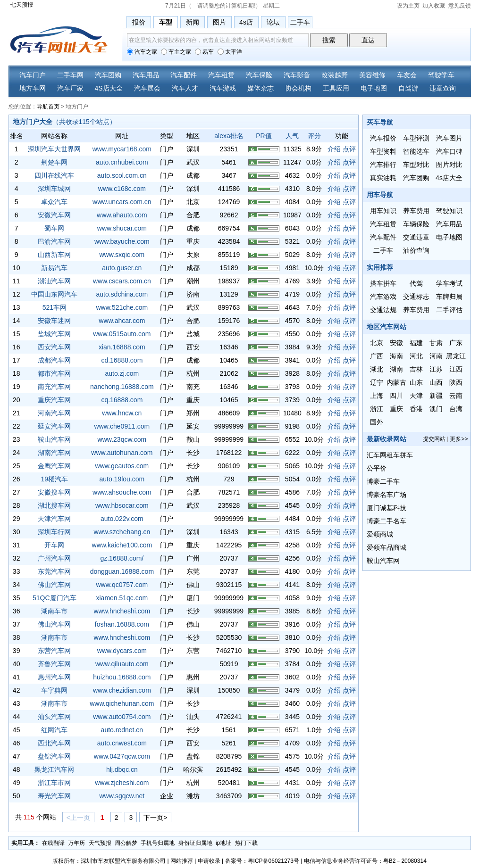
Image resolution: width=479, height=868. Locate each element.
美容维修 (372, 75)
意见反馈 (460, 6)
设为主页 (408, 6)
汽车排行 (383, 165)
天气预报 (100, 843)
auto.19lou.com (122, 479)
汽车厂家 (70, 88)
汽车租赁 (221, 75)
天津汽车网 (54, 519)
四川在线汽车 (54, 175)
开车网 (54, 545)
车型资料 (383, 151)
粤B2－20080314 (405, 861)
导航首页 (48, 107)
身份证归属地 (195, 843)
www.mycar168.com (122, 149)
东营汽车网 (54, 651)
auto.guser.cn (122, 268)
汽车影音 (297, 75)
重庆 (396, 409)
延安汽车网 (54, 426)
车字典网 (54, 690)
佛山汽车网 (54, 585)
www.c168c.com (122, 189)
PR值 (264, 136)
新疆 (436, 396)
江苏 (436, 369)
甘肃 (436, 343)
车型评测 (416, 138)
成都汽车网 (54, 360)
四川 (396, 396)
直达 (368, 40)
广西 (377, 356)
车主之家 (176, 52)
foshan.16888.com (122, 624)
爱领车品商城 (387, 547)
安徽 (396, 343)
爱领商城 (380, 534)
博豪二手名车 (387, 521)
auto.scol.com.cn (122, 175)
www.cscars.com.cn (122, 281)
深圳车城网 (54, 189)
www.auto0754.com (122, 717)
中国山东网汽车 (54, 294)
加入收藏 (434, 6)
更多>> (459, 439)
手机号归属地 (158, 843)
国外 (377, 422)
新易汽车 (54, 268)
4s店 (246, 22)
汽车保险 (259, 75)
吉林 (416, 369)
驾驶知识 (449, 211)
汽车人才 (185, 88)
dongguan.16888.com (122, 571)
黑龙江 (456, 356)
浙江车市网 (54, 783)
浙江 (377, 409)
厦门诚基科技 (387, 508)
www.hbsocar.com (122, 505)
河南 (436, 356)
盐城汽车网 (54, 334)
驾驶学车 (441, 75)
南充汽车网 (54, 387)
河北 (416, 356)
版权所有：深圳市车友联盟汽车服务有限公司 (109, 861)
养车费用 (416, 211)
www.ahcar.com (122, 321)
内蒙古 (396, 382)
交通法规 (383, 310)
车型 (166, 22)
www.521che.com (122, 307)
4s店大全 (449, 178)
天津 (416, 396)
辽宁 (377, 382)
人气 (292, 136)
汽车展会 (147, 88)
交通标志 (416, 297)
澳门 (436, 409)
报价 (139, 22)
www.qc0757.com (122, 585)
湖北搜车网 (54, 505)
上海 (377, 396)
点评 (349, 149)
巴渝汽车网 (54, 241)
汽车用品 (146, 75)
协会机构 (298, 88)
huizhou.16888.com (122, 677)
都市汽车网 (54, 373)
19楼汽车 (55, 479)
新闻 (193, 22)
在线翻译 (53, 843)
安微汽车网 (54, 215)
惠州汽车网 (54, 677)
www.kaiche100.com (122, 545)
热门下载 (246, 843)
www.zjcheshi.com (122, 783)
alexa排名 (229, 136)
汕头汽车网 (54, 717)
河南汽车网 (54, 413)
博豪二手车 (383, 481)
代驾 (416, 283)
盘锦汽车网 (54, 756)
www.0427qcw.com (122, 756)
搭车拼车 (383, 283)
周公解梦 (126, 843)
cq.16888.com (122, 400)
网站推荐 (182, 861)
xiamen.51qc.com (122, 598)
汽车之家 (142, 52)
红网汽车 (54, 730)
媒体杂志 (261, 88)
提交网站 (434, 439)
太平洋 (230, 52)
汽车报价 (383, 138)
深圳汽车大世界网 (54, 149)
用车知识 (383, 211)
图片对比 (449, 165)
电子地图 (374, 88)
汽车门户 (33, 75)
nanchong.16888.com (122, 387)
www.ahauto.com (122, 215)
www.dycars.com (122, 651)
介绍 (334, 149)
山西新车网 (54, 255)
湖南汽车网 (54, 453)
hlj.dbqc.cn (122, 769)
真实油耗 (383, 178)
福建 (416, 343)
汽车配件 (184, 75)
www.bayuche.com (122, 241)
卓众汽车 (54, 202)
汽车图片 (449, 138)
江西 (456, 369)
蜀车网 (54, 228)
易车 (204, 52)
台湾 (456, 409)
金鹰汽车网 (54, 466)
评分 (314, 136)
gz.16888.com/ (122, 558)
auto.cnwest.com (122, 743)
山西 (436, 382)
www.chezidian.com (122, 690)
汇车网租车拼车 (390, 455)
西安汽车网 (54, 347)
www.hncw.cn (122, 413)
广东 (456, 343)
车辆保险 (416, 224)
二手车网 (70, 75)
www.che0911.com (122, 426)
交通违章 (416, 237)
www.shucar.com (122, 228)
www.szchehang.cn (122, 532)
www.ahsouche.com (122, 492)
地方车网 (33, 88)
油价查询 (416, 250)
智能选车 (416, 151)
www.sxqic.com (122, 255)
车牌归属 (449, 297)
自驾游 (408, 88)
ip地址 (223, 843)
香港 (416, 409)
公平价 (377, 468)
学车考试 (449, 283)
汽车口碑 (449, 151)
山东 (416, 382)
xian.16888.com (122, 347)
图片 (219, 22)
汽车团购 (108, 75)
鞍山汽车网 (54, 439)
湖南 (396, 369)
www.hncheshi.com (122, 611)
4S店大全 (109, 88)
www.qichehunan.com (122, 703)
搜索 (329, 40)
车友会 (407, 75)
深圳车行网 (54, 532)
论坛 (273, 22)
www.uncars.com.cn (122, 202)
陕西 (456, 382)
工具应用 (336, 88)
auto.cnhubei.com (122, 162)
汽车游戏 (223, 88)
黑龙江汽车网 (54, 769)
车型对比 (416, 165)
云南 (456, 396)
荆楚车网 (54, 162)
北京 (377, 343)
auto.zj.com (122, 373)
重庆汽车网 (54, 400)
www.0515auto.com (122, 334)
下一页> (155, 818)
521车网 (55, 307)
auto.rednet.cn (122, 730)
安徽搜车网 (54, 492)
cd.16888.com (122, 360)
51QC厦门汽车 (55, 598)
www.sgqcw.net (122, 796)
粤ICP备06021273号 (273, 861)
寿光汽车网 (54, 796)
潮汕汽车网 (54, 281)
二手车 (300, 22)
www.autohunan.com (122, 453)
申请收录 (209, 861)
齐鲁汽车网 (54, 664)
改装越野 (335, 75)
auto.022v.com (122, 519)
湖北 (377, 369)
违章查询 (443, 88)
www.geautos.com (122, 466)
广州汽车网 (54, 558)
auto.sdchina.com (122, 294)
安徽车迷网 (54, 321)
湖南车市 (54, 611)
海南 (396, 356)
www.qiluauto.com (122, 664)
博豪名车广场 (387, 495)
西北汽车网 (54, 743)
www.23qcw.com (122, 439)
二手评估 (449, 310)
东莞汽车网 (54, 571)
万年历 (76, 843)
